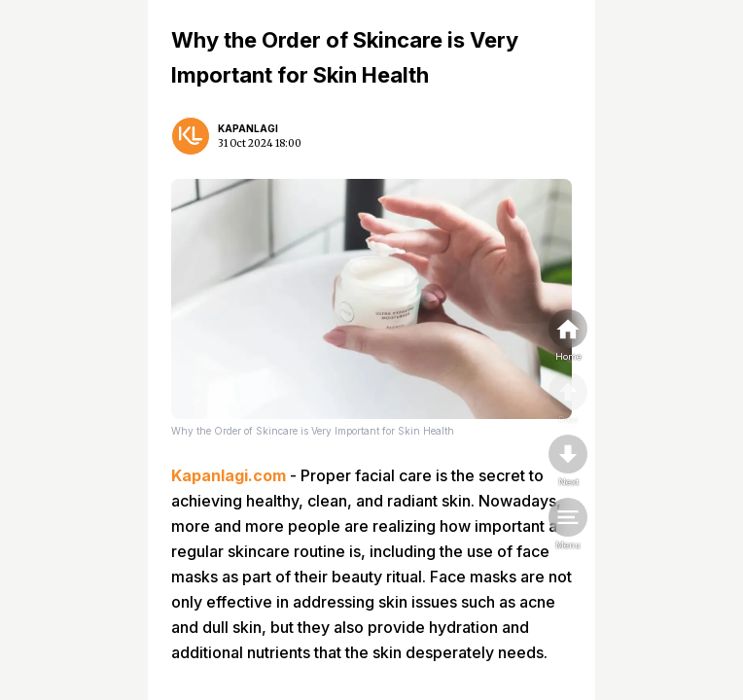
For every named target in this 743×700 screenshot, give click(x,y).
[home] (568, 336)
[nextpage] (568, 462)
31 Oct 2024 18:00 (260, 143)
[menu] (568, 525)
